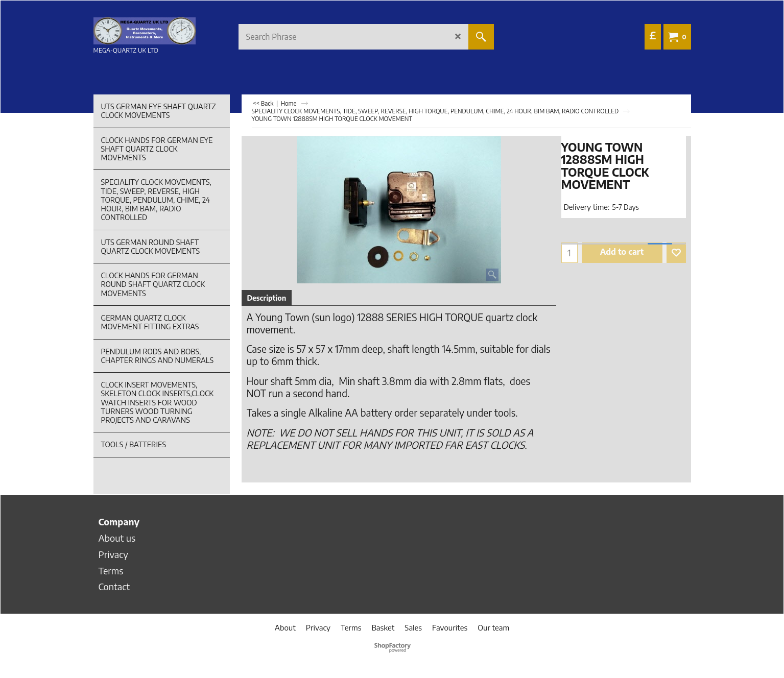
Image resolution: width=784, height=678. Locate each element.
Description (267, 298)
